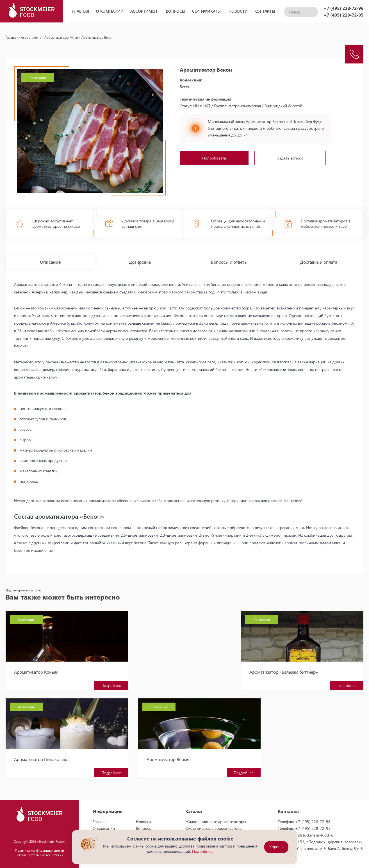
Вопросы (176, 11)
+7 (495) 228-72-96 (343, 8)
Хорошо (276, 847)
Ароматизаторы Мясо (61, 37)
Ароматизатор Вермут (36, 756)
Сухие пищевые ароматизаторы (214, 825)
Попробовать (214, 158)
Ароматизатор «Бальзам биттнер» (181, 668)
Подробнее (81, 682)
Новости (238, 11)
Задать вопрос (290, 158)
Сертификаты (206, 11)
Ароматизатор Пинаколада (306, 668)
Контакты (265, 11)
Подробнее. (203, 851)
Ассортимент (145, 11)
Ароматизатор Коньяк (36, 668)
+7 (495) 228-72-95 (343, 15)
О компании (110, 11)
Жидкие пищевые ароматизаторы (216, 818)
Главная (81, 11)
